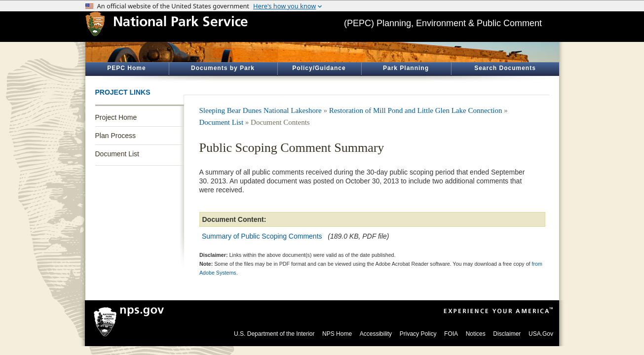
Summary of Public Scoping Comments (262, 236)
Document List (117, 154)
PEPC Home (126, 68)
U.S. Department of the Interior (274, 334)
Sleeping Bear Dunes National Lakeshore (261, 110)
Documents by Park (223, 68)
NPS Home (337, 334)
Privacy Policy (418, 334)
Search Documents (505, 68)
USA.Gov (541, 334)
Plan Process (115, 136)
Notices (476, 334)
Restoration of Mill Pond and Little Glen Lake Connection (416, 110)
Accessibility (376, 334)
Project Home (116, 117)
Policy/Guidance (319, 68)
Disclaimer (507, 334)
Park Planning (406, 68)
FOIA (451, 334)
